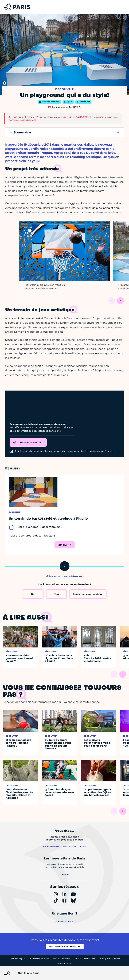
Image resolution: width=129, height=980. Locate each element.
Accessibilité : (50, 959)
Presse (77, 959)
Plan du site (64, 964)
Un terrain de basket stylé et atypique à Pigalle (48, 519)
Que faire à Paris (28, 973)
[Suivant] (120, 301)
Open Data (90, 959)
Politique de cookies (110, 959)
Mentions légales (18, 959)
